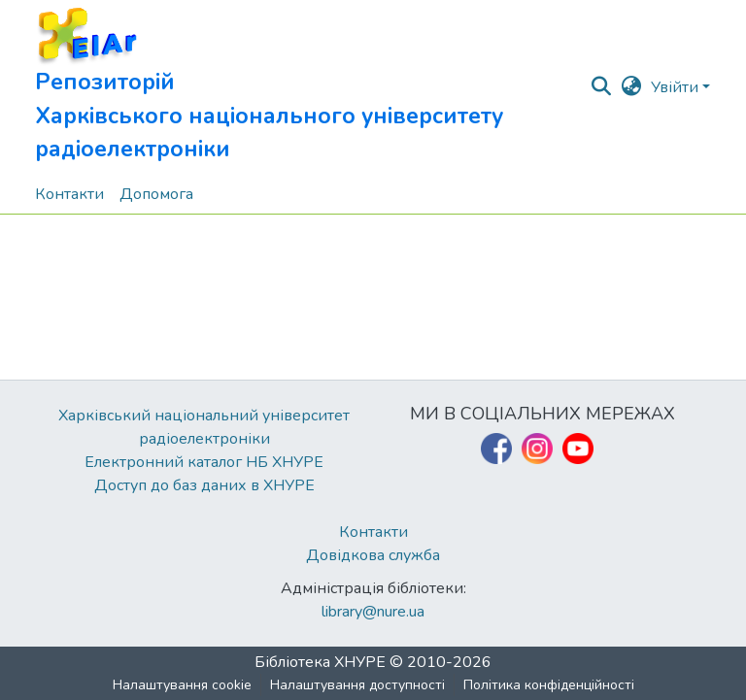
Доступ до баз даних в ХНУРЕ (204, 485)
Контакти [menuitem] (69, 194)
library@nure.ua (373, 612)
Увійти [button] (677, 87)
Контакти (373, 532)
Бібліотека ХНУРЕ (320, 662)
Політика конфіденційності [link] (549, 685)
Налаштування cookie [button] (182, 685)
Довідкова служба (373, 555)
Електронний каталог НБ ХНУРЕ (204, 462)
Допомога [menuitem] (156, 194)
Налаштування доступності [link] (357, 685)
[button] (312, 87)
